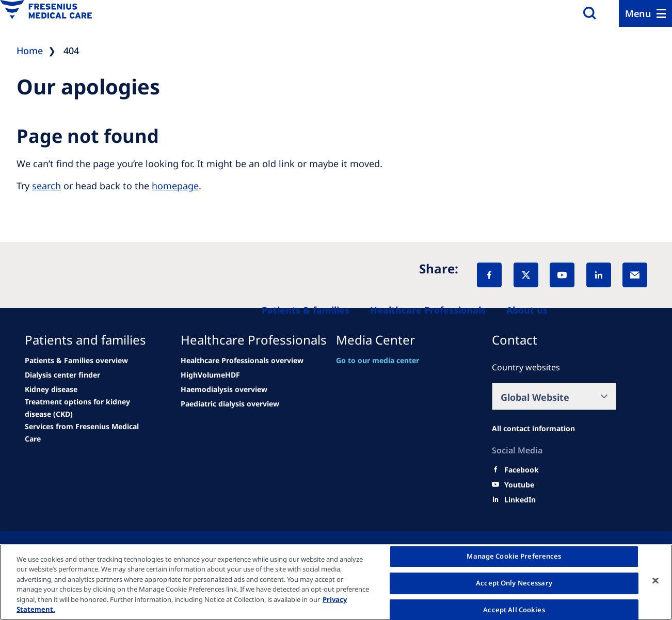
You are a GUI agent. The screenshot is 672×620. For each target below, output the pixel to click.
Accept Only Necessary (514, 583)
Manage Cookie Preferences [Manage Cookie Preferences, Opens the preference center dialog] (514, 557)
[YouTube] (562, 275)
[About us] (527, 310)
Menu (638, 13)
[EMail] (635, 275)
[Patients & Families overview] (76, 361)
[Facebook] (489, 275)
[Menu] (645, 13)
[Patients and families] (306, 310)
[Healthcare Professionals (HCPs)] (428, 310)
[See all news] (62, 375)
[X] (526, 275)
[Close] (655, 581)
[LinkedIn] (599, 275)
